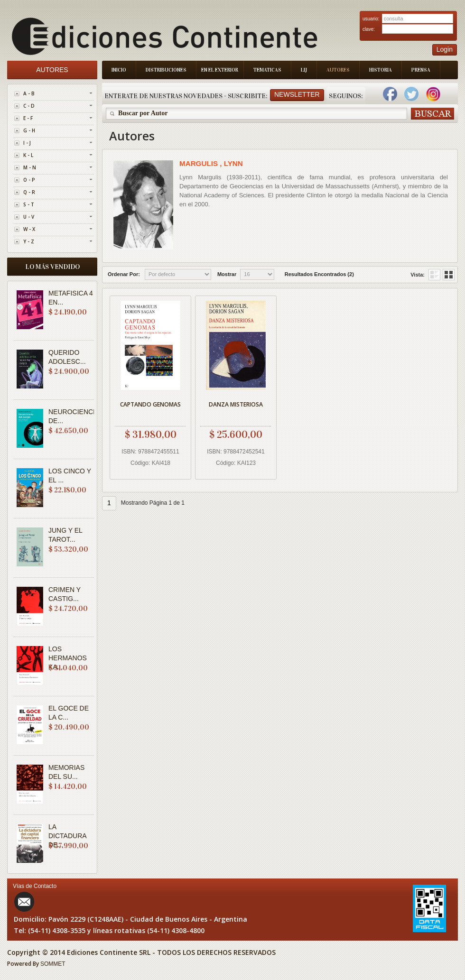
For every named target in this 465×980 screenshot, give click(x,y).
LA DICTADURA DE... (67, 836)
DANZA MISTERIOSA (236, 404)
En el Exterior (220, 70)
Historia (381, 70)
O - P (29, 180)
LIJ (304, 70)
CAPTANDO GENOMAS (150, 404)
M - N (30, 167)
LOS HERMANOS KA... (68, 658)
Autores (338, 70)
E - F (28, 118)
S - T (29, 204)
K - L (28, 155)
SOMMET (53, 964)
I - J (27, 143)
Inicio (119, 70)
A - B (29, 93)
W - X (29, 229)
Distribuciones (166, 70)
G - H (29, 130)
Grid (434, 275)
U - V (29, 217)
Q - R (29, 192)
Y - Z (29, 241)
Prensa (421, 70)
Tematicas (267, 70)
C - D (29, 106)
